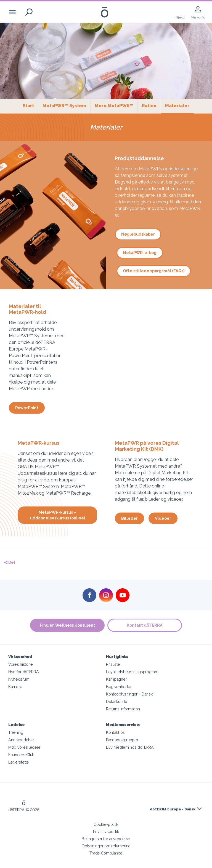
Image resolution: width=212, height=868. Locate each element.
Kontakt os (115, 732)
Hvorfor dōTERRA (23, 672)
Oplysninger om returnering (106, 846)
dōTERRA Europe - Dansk (173, 809)
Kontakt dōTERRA (145, 625)
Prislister (114, 664)
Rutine (149, 106)
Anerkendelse (21, 740)
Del (10, 562)
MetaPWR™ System (64, 106)
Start (28, 106)
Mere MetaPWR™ (114, 106)
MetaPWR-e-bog (140, 253)
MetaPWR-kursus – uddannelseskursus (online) (58, 515)
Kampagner (116, 679)
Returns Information (123, 709)
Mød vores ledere (24, 747)
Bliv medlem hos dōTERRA (130, 747)
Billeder (129, 518)
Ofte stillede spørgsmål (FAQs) (154, 271)
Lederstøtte (19, 762)
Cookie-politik (106, 824)
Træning (16, 732)
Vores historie (21, 664)
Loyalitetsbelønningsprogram (132, 672)
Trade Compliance (106, 853)
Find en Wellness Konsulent (67, 625)
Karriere (15, 687)
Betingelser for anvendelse (106, 839)
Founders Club (21, 755)
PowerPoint (27, 408)
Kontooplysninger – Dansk (129, 694)
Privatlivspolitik (106, 831)
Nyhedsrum (19, 679)
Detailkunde (117, 701)
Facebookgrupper (122, 740)
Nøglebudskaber (138, 234)
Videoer (163, 518)
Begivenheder (119, 687)
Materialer (179, 105)
